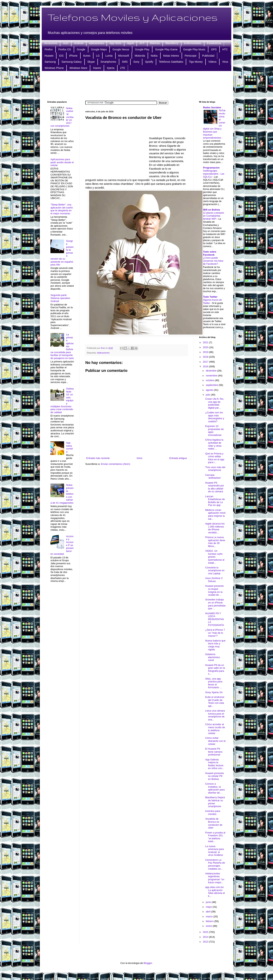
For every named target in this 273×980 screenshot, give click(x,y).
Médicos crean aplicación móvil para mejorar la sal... (215, 514)
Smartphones (108, 62)
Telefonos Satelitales (171, 62)
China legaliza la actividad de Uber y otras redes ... (214, 444)
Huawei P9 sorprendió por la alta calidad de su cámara (215, 487)
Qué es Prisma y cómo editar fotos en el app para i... (215, 458)
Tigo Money (196, 62)
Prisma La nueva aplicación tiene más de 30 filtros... (215, 542)
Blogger (148, 963)
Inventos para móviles (213, 813)
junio (209, 902)
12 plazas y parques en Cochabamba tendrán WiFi (213, 216)
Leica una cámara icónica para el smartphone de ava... (215, 715)
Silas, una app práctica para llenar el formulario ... (214, 683)
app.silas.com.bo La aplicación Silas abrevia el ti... (215, 892)
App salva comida (69, 447)
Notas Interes (171, 56)
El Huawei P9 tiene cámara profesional (214, 752)
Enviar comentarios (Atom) (115, 464)
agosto (210, 390)
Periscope (191, 56)
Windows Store (78, 68)
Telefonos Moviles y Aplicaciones (133, 17)
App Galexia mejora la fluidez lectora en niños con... (215, 764)
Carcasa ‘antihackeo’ (213, 476)
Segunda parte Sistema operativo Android (60, 298)
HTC (225, 49)
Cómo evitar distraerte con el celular (215, 741)
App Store (115, 43)
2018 (206, 357)
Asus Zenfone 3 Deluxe (214, 580)
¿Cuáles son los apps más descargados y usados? (215, 417)
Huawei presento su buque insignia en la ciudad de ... (214, 590)
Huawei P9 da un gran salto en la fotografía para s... (215, 669)
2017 (206, 362)
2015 (206, 932)
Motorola (140, 56)
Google (81, 49)
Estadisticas (214, 43)
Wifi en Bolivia (211, 210)
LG (98, 56)
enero (209, 926)
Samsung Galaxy (72, 62)
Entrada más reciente (98, 458)
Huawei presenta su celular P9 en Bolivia (214, 776)
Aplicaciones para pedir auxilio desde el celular (62, 162)
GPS (214, 49)
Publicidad (208, 56)
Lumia (109, 56)
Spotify (149, 62)
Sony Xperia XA (214, 692)
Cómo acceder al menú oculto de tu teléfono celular (215, 729)
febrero (210, 921)
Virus (225, 62)
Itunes (87, 56)
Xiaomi (97, 68)
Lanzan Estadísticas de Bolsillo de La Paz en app (215, 501)
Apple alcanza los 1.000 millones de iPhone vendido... (215, 528)
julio (208, 395)
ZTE (123, 68)
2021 (206, 342)
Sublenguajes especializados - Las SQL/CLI (214, 174)
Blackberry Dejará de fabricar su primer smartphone (215, 802)
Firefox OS (65, 49)
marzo (210, 916)
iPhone (73, 56)
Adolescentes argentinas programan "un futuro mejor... (215, 878)
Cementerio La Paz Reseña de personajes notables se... (215, 864)
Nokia (154, 56)
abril (209, 912)
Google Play (142, 49)
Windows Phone (54, 68)
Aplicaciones (97, 43)
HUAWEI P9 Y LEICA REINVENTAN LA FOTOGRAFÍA (215, 619)
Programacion (211, 168)
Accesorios (51, 43)
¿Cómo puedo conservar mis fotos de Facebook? (213, 261)
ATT (142, 43)
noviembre (212, 376)
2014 (206, 937)
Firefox (49, 49)
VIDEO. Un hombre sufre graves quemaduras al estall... (215, 557)
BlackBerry (172, 43)
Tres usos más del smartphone (215, 469)
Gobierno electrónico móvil (213, 657)
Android (79, 43)
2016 (206, 366)
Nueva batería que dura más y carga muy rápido (215, 645)
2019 (206, 352)
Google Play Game (166, 49)
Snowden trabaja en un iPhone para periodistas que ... (215, 604)
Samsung (50, 62)
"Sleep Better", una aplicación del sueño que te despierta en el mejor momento (62, 209)
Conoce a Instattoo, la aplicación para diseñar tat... (215, 788)
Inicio (140, 458)
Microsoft (124, 56)
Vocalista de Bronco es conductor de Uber (214, 823)
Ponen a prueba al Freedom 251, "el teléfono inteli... (215, 837)
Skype (91, 62)
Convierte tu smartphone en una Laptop (215, 570)
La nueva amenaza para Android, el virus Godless (214, 851)
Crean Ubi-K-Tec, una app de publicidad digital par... (215, 403)
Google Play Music (194, 49)
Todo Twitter (210, 297)
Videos (212, 62)
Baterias (155, 43)
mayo (209, 907)
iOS (61, 56)
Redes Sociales (212, 107)
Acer (66, 43)
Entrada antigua (178, 458)
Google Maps (99, 49)
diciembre (212, 371)
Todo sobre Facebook (210, 253)
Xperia (111, 68)
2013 (206, 942)
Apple (130, 43)
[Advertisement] (136, 85)
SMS (125, 62)
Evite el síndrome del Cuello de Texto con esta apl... (215, 701)
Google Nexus (121, 49)
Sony (136, 62)
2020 (206, 347)
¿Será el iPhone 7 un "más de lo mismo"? (215, 633)
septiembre (212, 385)
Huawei (49, 56)
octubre (210, 380)
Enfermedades (193, 43)
